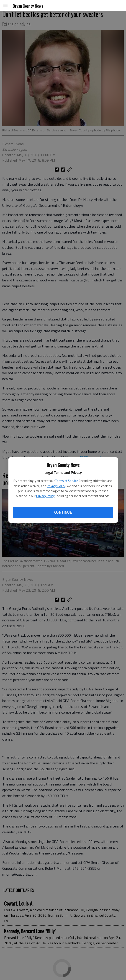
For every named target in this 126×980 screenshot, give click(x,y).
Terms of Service (67, 481)
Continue (63, 512)
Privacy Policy (56, 486)
